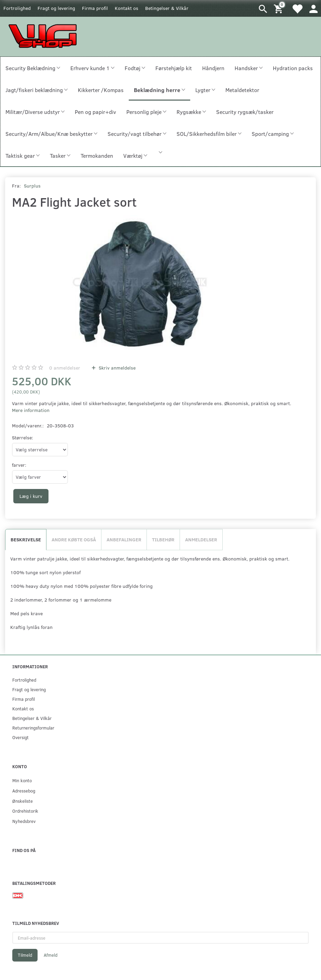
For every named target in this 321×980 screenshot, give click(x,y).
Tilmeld (25, 955)
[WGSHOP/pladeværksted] (44, 36)
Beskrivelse (26, 539)
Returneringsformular (33, 728)
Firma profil (95, 8)
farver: (19, 465)
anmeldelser (65, 368)
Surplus (32, 186)
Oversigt (20, 737)
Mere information (31, 410)
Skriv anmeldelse (116, 368)
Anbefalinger (124, 539)
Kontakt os (127, 8)
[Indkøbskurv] (279, 8)
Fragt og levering (56, 8)
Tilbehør (163, 539)
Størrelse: (23, 437)
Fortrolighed (17, 8)
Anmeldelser (201, 539)
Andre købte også (74, 539)
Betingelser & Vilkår (167, 8)
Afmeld (51, 955)
